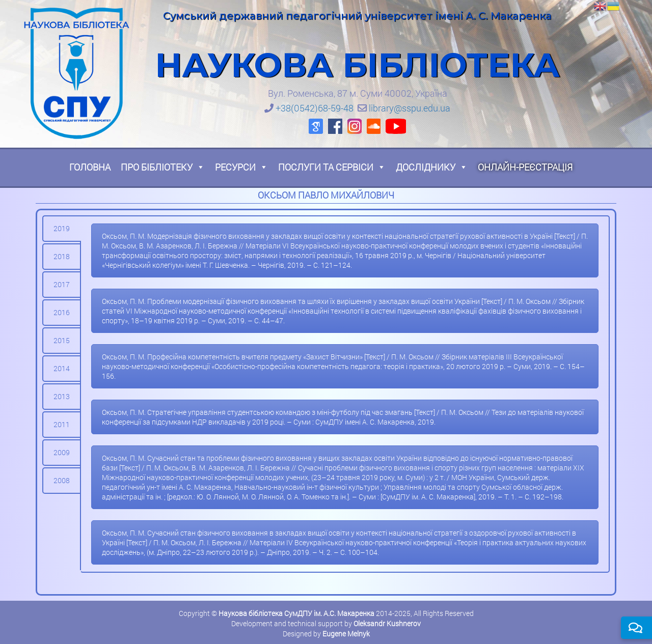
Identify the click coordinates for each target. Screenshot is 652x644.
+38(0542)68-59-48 (315, 108)
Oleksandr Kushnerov (387, 623)
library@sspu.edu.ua (410, 108)
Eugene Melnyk (346, 634)
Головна (90, 167)
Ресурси (241, 167)
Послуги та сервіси (332, 167)
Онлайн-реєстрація (525, 167)
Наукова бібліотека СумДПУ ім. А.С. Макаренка (296, 613)
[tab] (62, 229)
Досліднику (432, 167)
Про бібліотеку (163, 167)
